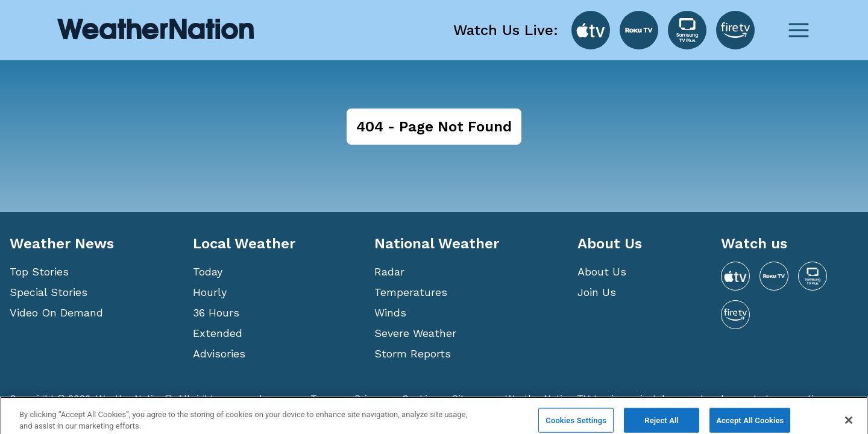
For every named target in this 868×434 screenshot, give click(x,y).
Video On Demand (56, 313)
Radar (389, 272)
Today (208, 272)
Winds (390, 313)
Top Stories (39, 272)
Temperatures (411, 292)
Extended (218, 333)
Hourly (210, 292)
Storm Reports (413, 354)
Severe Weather (415, 333)
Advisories (219, 354)
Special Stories (49, 292)
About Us (602, 272)
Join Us (597, 292)
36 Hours (216, 313)
